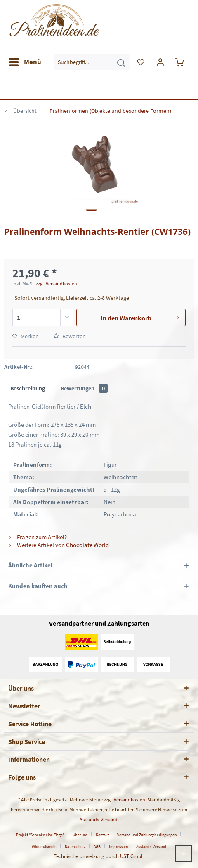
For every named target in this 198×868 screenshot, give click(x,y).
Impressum (118, 847)
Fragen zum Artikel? (38, 537)
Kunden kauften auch (38, 586)
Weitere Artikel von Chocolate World (59, 545)
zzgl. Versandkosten (57, 283)
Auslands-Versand (99, 819)
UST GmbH (132, 856)
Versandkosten (130, 800)
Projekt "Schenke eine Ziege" (40, 835)
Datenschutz (75, 847)
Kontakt (102, 835)
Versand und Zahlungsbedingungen (147, 835)
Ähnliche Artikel (30, 565)
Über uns (80, 835)
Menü (25, 61)
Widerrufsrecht (44, 847)
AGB (97, 847)
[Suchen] (121, 62)
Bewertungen (84, 388)
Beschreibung (28, 388)
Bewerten (70, 336)
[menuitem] (25, 62)
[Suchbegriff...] (92, 62)
